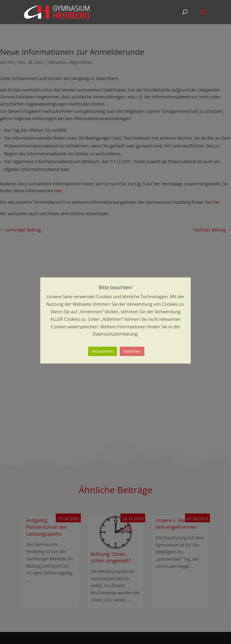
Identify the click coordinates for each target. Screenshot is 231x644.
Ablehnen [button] (132, 351)
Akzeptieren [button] (103, 351)
